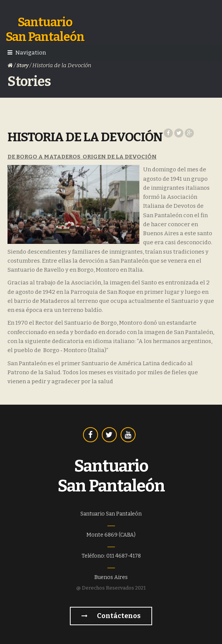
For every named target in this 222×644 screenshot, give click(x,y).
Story (23, 66)
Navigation (31, 53)
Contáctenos (111, 616)
